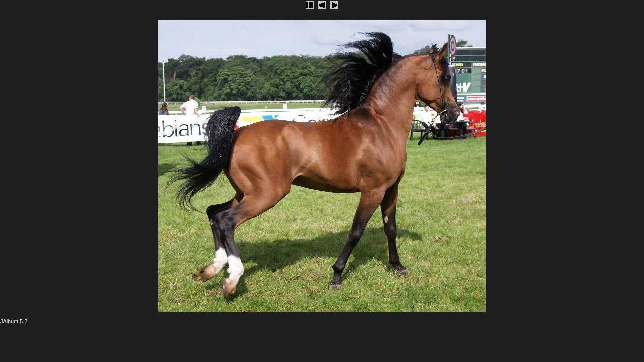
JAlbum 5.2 (14, 321)
